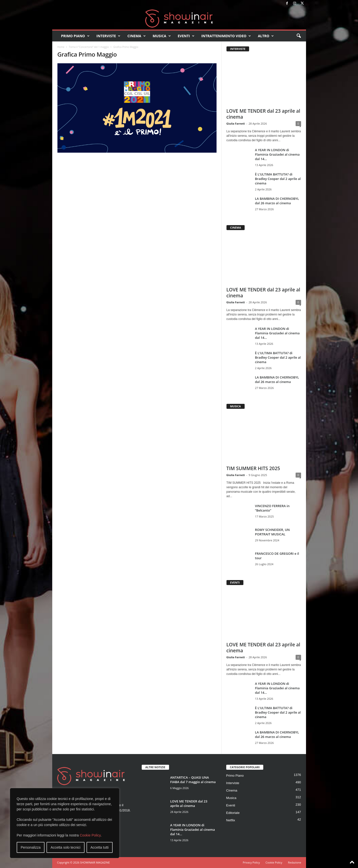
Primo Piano (75, 36)
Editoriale (233, 813)
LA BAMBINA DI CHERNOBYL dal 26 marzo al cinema (277, 201)
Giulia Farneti (236, 123)
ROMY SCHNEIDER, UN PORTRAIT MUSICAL (272, 532)
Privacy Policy (251, 862)
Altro (266, 36)
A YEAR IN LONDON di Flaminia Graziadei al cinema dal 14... (277, 154)
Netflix (231, 820)
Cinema (136, 36)
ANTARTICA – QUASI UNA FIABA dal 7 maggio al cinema (193, 780)
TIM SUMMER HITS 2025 (253, 468)
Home (61, 47)
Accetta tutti (100, 847)
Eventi (186, 36)
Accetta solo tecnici (66, 847)
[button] (299, 36)
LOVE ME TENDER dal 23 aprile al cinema (263, 114)
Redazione (294, 862)
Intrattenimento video (226, 36)
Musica (162, 36)
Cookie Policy (90, 835)
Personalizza (31, 847)
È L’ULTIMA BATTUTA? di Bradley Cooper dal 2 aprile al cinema (278, 179)
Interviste (109, 36)
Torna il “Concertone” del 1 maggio (89, 47)
